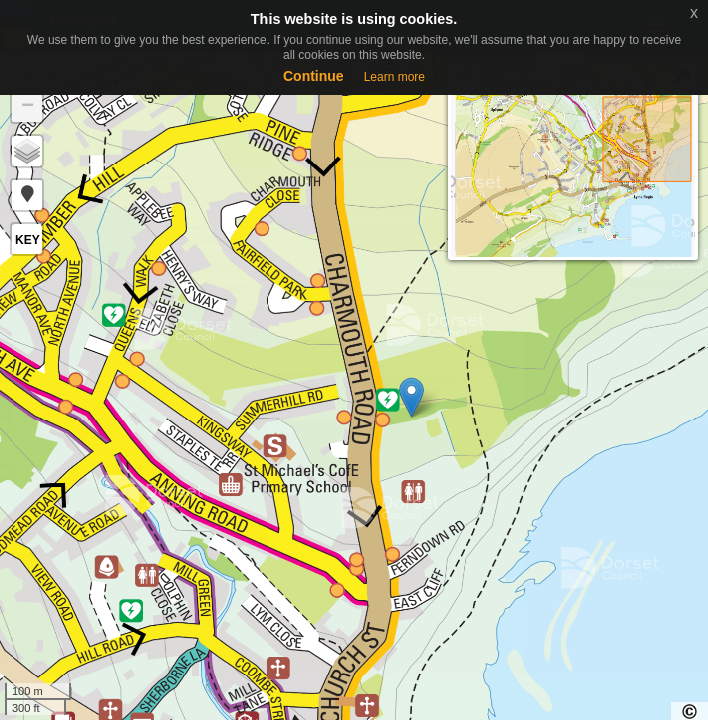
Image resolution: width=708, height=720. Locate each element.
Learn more (394, 77)
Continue (313, 76)
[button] (27, 195)
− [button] (27, 107)
